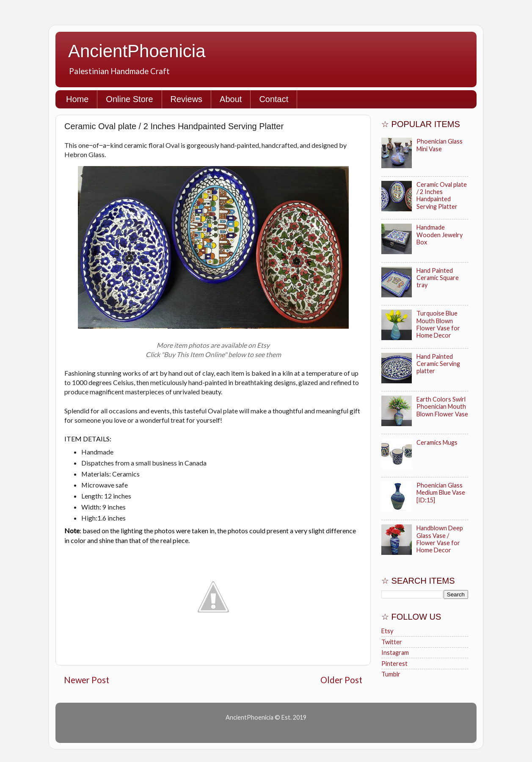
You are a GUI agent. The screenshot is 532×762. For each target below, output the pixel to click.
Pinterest (394, 664)
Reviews (187, 99)
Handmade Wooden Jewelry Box (440, 235)
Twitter (392, 642)
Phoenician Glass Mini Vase (440, 145)
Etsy (387, 631)
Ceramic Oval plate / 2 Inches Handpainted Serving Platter (442, 195)
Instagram (395, 653)
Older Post (341, 680)
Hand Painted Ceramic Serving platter (438, 364)
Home (77, 99)
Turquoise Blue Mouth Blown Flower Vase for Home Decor (438, 324)
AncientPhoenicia (137, 51)
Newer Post (87, 680)
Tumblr (391, 674)
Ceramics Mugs (437, 442)
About (231, 99)
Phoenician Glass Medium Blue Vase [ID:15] (441, 493)
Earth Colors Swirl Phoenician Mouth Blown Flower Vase (442, 407)
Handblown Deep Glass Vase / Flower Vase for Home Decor (440, 539)
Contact (274, 99)
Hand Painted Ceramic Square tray (438, 278)
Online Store (129, 99)
